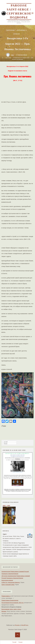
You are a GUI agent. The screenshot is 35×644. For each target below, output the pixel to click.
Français (6, 444)
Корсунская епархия (7, 580)
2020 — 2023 (6, 506)
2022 (5, 426)
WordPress (25, 625)
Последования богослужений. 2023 (11, 603)
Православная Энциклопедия (10, 600)
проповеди (10, 30)
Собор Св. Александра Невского (11, 582)
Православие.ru (6, 596)
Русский (6, 442)
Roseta (17, 625)
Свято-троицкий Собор (8, 585)
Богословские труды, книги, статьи (11, 609)
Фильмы (4, 611)
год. (23, 603)
